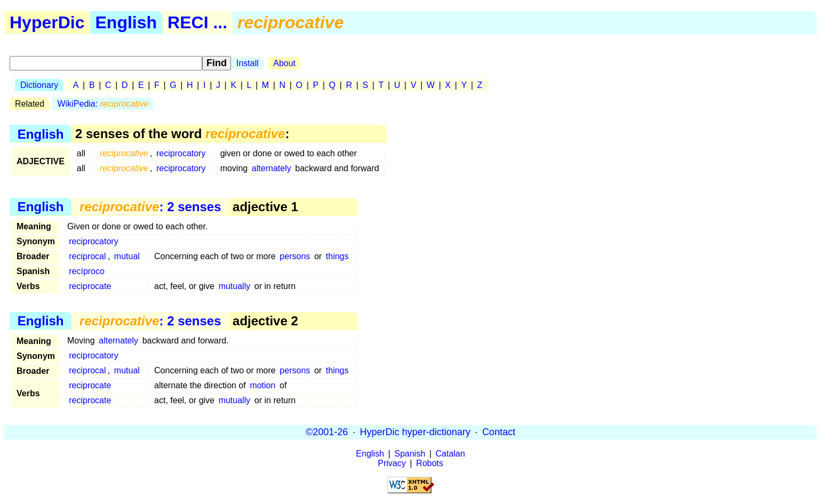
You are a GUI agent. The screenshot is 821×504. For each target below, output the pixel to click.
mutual (127, 256)
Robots (430, 463)
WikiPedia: (103, 104)
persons (295, 256)
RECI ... (197, 22)
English (126, 22)
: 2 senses (150, 207)
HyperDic (47, 22)
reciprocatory (181, 153)
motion (262, 385)
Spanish (410, 454)
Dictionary (39, 85)
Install (248, 63)
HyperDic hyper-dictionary (415, 432)
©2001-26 (327, 432)
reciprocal (87, 256)
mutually (235, 286)
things (337, 256)
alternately (272, 168)
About (284, 63)
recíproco (87, 271)
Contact (499, 432)
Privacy (392, 463)
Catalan (451, 454)
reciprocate (90, 286)
